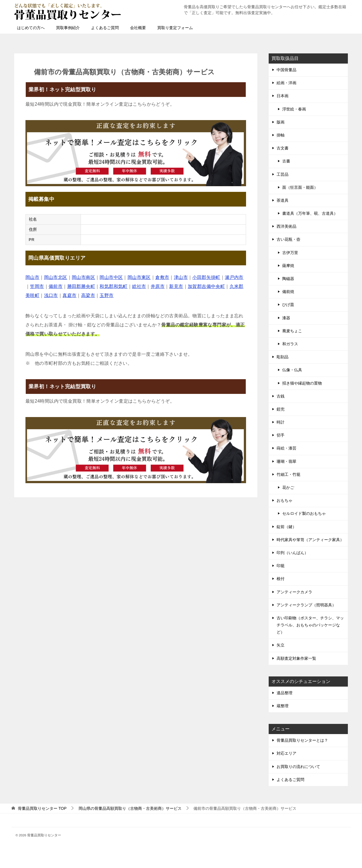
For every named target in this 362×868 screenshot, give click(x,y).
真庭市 (69, 295)
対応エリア (286, 753)
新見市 (176, 286)
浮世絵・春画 (294, 109)
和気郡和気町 (113, 286)
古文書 (283, 148)
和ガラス (290, 344)
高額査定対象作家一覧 (296, 658)
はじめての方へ (31, 28)
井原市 (158, 286)
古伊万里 (290, 253)
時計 (281, 422)
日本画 (283, 96)
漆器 (286, 318)
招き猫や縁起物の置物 (302, 383)
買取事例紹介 (68, 28)
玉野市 (106, 295)
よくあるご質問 (105, 28)
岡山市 (32, 277)
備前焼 (288, 292)
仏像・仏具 (292, 370)
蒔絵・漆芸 (286, 448)
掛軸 (281, 135)
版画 (281, 122)
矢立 (281, 645)
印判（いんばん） (292, 553)
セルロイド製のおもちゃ (304, 513)
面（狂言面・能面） (300, 187)
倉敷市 (162, 277)
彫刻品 (283, 357)
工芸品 (283, 174)
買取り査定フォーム (175, 28)
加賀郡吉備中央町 (206, 286)
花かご (288, 487)
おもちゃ (285, 500)
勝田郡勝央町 (81, 286)
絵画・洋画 (286, 83)
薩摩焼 (288, 266)
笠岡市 (37, 286)
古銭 (281, 396)
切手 (281, 435)
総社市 (139, 286)
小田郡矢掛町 (206, 277)
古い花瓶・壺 (288, 239)
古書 (286, 161)
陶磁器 (288, 279)
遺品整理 (285, 693)
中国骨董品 (286, 70)
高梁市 (88, 295)
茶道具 (283, 200)
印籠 (281, 566)
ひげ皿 (288, 305)
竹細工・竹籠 (288, 474)
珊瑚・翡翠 (286, 461)
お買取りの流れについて (298, 767)
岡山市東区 (139, 277)
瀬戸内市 (234, 277)
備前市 (56, 286)
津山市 (181, 277)
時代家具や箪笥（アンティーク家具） (310, 540)
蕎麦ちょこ (292, 331)
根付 (281, 579)
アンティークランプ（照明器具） (306, 605)
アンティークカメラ (294, 592)
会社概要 (138, 28)
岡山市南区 (83, 277)
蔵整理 (283, 706)
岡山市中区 (111, 277)
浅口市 (51, 295)
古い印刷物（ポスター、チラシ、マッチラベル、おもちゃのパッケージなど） (310, 625)
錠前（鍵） (286, 527)
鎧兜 (281, 409)
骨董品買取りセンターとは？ (302, 740)
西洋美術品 (286, 226)
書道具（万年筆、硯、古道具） (310, 213)
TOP (42, 808)
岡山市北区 (56, 277)
